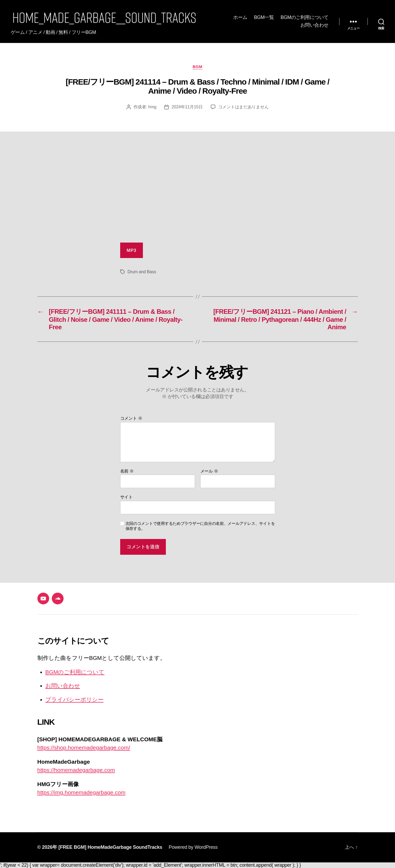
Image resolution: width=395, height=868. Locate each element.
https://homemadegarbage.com (76, 770)
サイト (126, 497)
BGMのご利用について (304, 17)
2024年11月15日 (187, 107)
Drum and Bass (142, 272)
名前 (127, 471)
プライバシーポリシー (75, 699)
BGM (197, 67)
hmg (152, 107)
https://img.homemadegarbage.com (81, 792)
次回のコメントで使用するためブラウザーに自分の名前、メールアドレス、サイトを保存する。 (200, 526)
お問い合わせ (314, 25)
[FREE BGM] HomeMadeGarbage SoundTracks (110, 847)
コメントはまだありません (243, 107)
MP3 (132, 250)
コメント (131, 418)
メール (209, 471)
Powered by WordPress (193, 847)
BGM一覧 (264, 17)
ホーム (240, 17)
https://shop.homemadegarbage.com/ (84, 748)
